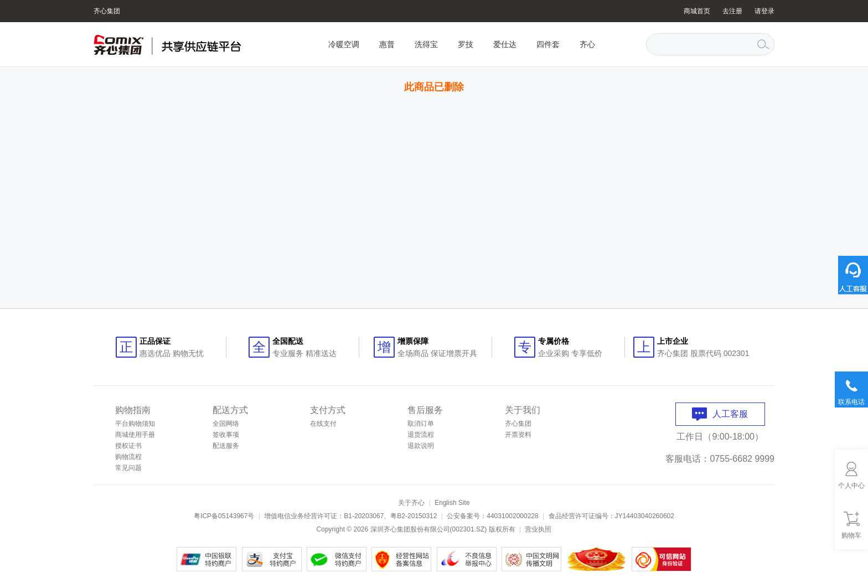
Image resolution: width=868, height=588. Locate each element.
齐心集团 (107, 11)
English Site (452, 503)
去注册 (732, 11)
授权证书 (128, 446)
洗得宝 (426, 44)
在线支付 (323, 424)
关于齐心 (411, 503)
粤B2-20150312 (414, 516)
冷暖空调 (344, 44)
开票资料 (518, 435)
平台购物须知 (135, 424)
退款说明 (421, 446)
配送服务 (226, 446)
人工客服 (720, 414)
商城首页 (697, 11)
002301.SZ (469, 529)
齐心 (587, 44)
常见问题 (128, 468)
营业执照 (538, 529)
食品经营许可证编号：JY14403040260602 (611, 516)
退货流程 (421, 435)
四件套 (548, 44)
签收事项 (226, 435)
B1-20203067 (364, 516)
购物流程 (128, 457)
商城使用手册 (135, 435)
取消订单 (421, 424)
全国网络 (226, 424)
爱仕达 (505, 44)
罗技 (466, 44)
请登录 (764, 11)
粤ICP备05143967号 (224, 516)
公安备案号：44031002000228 (492, 516)
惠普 (387, 44)
